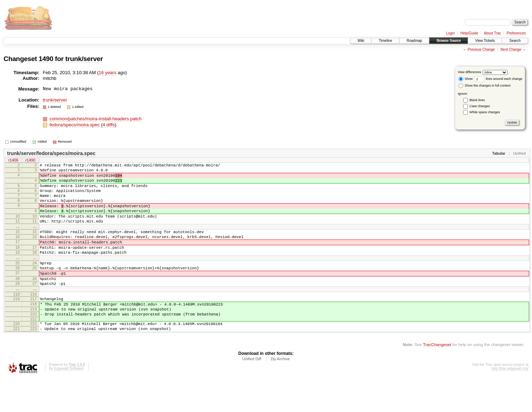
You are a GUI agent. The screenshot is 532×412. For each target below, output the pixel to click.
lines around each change (498, 79)
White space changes (485, 112)
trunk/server (84, 59)
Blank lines (477, 100)
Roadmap (414, 41)
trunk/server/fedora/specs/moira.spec (51, 153)
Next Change (511, 50)
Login (450, 33)
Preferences (516, 33)
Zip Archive (280, 393)
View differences (470, 72)
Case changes (480, 106)
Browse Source (449, 41)
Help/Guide (469, 33)
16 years (108, 73)
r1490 (30, 161)
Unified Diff (252, 393)
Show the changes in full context (485, 86)
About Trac (492, 33)
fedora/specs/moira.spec (75, 125)
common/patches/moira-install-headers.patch (95, 119)
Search (515, 41)
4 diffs (109, 125)
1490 (46, 59)
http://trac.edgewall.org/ (510, 403)
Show (466, 79)
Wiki (361, 41)
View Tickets (485, 41)
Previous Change (481, 50)
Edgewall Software (69, 403)
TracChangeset (437, 378)
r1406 (13, 161)
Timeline (385, 41)
